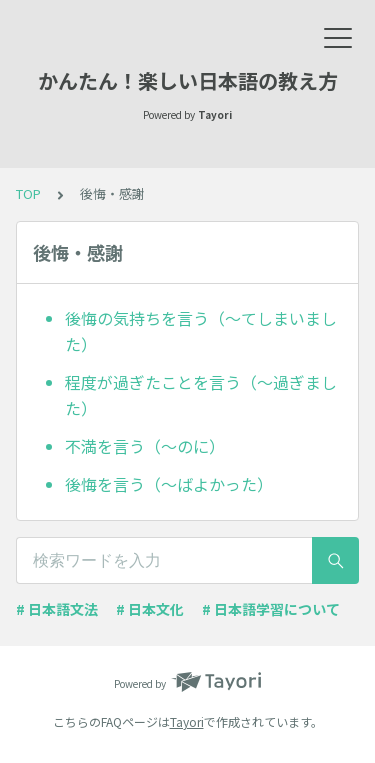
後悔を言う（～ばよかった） (169, 484)
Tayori (187, 721)
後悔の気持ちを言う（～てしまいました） (201, 331)
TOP (28, 193)
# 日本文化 (150, 609)
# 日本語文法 (57, 609)
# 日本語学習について (271, 609)
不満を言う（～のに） (145, 446)
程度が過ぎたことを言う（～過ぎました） (201, 395)
